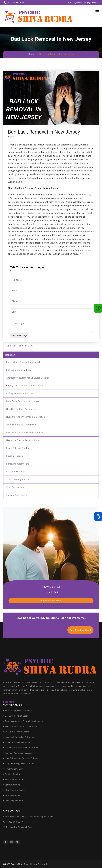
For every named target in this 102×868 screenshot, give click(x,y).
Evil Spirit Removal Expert (20, 393)
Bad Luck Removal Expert (20, 370)
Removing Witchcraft (17, 464)
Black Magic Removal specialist (23, 362)
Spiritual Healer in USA (20, 346)
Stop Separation (15, 487)
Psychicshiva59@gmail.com (18, 827)
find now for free (51, 601)
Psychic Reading (15, 456)
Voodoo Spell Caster (17, 495)
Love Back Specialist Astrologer (23, 401)
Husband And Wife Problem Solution (25, 417)
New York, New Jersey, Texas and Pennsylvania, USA (28, 817)
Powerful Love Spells (17, 448)
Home (31, 54)
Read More (10, 702)
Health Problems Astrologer (21, 409)
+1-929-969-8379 (80, 630)
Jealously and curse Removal (21, 425)
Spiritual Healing (15, 472)
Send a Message (19, 335)
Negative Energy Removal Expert (24, 440)
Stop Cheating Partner (18, 479)
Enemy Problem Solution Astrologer (25, 386)
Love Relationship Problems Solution (26, 433)
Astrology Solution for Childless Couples (28, 378)
